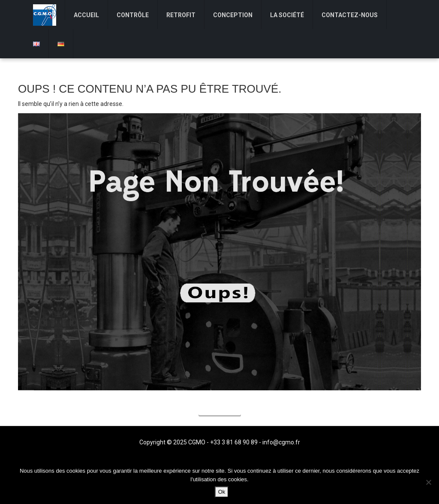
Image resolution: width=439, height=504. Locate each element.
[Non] (428, 482)
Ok (222, 492)
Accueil (220, 409)
